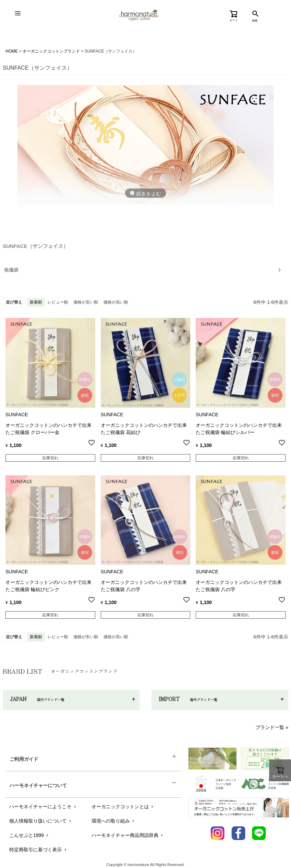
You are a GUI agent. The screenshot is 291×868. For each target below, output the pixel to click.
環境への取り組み (114, 821)
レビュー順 (58, 302)
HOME (12, 51)
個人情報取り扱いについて (41, 821)
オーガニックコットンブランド (51, 51)
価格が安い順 (86, 302)
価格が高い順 (116, 302)
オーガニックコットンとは (123, 807)
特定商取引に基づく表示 (38, 850)
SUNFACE (17, 415)
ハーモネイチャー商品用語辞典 (128, 835)
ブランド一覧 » (272, 727)
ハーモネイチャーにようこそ (43, 807)
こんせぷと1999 (29, 835)
